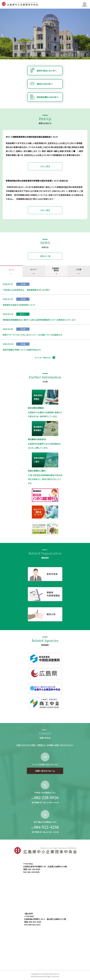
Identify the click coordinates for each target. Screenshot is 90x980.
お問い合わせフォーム (45, 781)
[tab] (11, 271)
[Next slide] (88, 35)
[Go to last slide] (2, 35)
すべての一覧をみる (43, 358)
